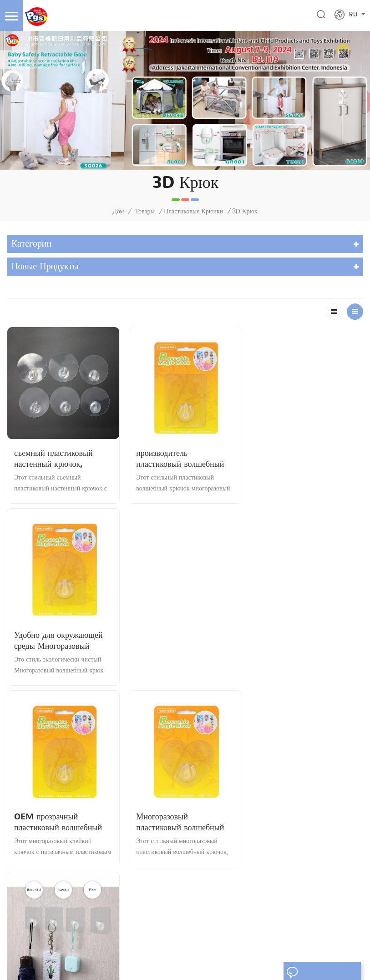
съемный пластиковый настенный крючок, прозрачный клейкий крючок (53, 459)
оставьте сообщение (322, 972)
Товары (145, 212)
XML (325, 941)
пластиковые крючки (193, 212)
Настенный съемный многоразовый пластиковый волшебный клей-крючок (306, 640)
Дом (118, 212)
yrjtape (216, 963)
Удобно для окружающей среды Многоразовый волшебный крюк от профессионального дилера (306, 459)
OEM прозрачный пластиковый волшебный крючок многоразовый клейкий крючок (58, 640)
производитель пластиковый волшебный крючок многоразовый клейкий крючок (180, 459)
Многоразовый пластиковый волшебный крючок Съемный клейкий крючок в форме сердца (183, 640)
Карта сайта (295, 941)
